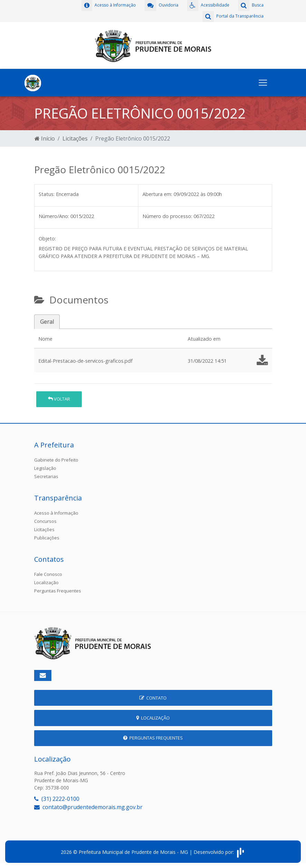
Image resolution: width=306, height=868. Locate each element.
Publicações (47, 538)
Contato (153, 698)
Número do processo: (167, 216)
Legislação (45, 468)
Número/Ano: (54, 216)
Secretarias (46, 476)
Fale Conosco (48, 574)
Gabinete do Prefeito (56, 460)
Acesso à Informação (56, 513)
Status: (47, 194)
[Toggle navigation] (263, 83)
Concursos (45, 521)
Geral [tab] (47, 322)
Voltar (59, 399)
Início (45, 138)
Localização (46, 582)
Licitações (75, 138)
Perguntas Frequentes (58, 591)
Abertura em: (157, 194)
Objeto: (47, 239)
